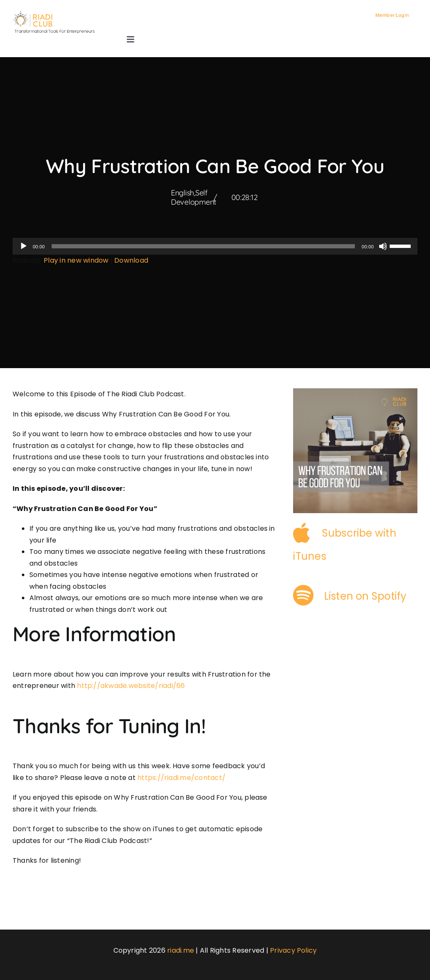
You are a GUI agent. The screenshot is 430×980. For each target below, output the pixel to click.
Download (131, 260)
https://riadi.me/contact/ (181, 778)
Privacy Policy (293, 950)
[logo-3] (57, 14)
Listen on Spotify (366, 596)
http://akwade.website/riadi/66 (131, 686)
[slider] (203, 246)
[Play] (24, 246)
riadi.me (181, 950)
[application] (215, 246)
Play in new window (76, 260)
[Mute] (383, 246)
